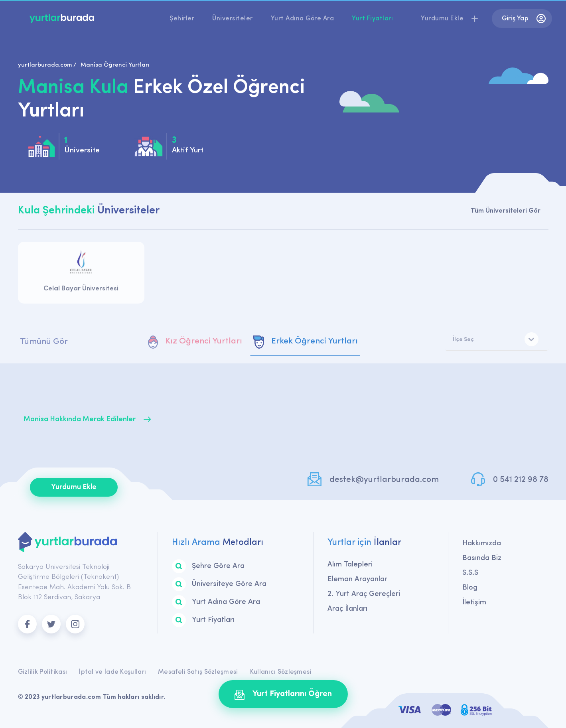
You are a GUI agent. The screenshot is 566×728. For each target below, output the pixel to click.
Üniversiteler (233, 19)
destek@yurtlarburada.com (384, 480)
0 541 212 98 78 (521, 480)
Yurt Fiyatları (372, 19)
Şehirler (182, 19)
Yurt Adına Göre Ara (303, 19)
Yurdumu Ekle (74, 487)
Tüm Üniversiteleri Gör (506, 211)
